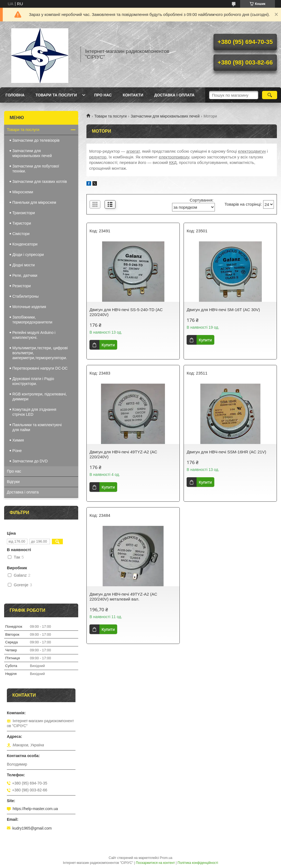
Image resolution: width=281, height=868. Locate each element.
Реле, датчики (25, 275)
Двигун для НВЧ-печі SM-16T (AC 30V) (223, 310)
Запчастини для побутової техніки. (36, 169)
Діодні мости (24, 265)
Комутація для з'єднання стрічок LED (34, 412)
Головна (15, 95)
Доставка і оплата (174, 95)
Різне (17, 451)
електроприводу (174, 157)
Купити (108, 345)
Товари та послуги (56, 95)
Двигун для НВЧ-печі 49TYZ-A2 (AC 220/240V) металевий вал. (123, 597)
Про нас (103, 95)
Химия (18, 440)
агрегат (133, 151)
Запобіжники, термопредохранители (32, 320)
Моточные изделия (29, 307)
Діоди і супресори (28, 255)
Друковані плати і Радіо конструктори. (33, 381)
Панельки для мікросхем (34, 202)
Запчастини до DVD (30, 461)
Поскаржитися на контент (155, 863)
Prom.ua (166, 858)
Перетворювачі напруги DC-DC (40, 368)
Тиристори (22, 223)
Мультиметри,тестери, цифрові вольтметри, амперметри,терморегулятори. (40, 353)
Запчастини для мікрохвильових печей (165, 116)
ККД (173, 162)
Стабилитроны (26, 296)
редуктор (98, 157)
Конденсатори (25, 244)
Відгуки (13, 482)
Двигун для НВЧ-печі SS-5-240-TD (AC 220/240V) (126, 312)
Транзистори (24, 213)
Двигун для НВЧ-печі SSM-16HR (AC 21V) (226, 452)
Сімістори (21, 234)
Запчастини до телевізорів (36, 140)
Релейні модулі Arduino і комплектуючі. (34, 335)
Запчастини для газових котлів (40, 182)
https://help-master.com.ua (35, 809)
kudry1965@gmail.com (32, 828)
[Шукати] (270, 95)
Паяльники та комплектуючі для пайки (37, 427)
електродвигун (252, 151)
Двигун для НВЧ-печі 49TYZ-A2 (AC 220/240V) (123, 454)
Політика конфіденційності (198, 863)
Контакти (133, 95)
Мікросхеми (23, 192)
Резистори (22, 286)
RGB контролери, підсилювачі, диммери (40, 397)
